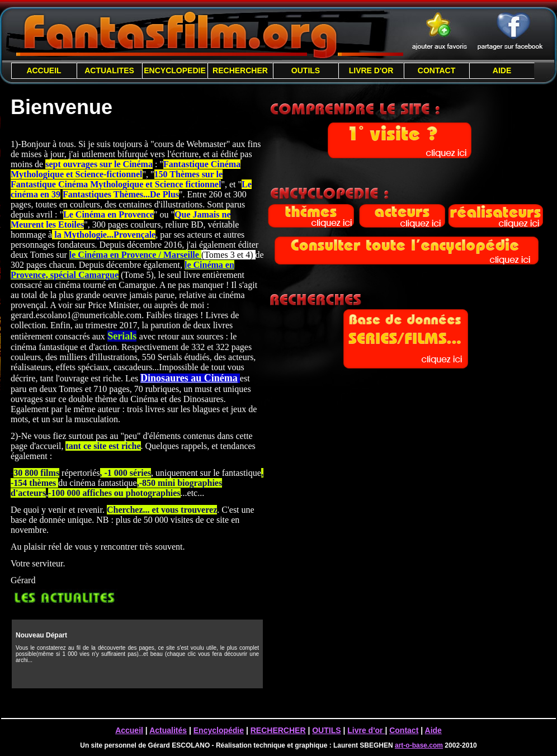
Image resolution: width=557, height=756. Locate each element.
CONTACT (436, 70)
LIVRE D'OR (371, 70)
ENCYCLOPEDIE (174, 70)
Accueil (129, 730)
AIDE (502, 70)
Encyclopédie (219, 730)
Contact (404, 730)
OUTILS (306, 70)
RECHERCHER (240, 70)
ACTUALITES (109, 70)
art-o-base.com (419, 745)
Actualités (168, 730)
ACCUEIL (44, 70)
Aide (433, 730)
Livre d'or (366, 730)
